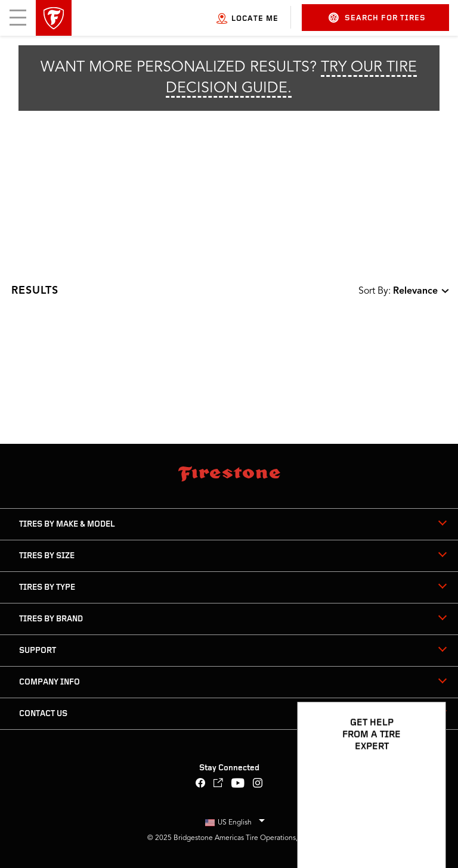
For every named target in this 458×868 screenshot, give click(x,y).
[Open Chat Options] (423, 825)
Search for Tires (377, 18)
